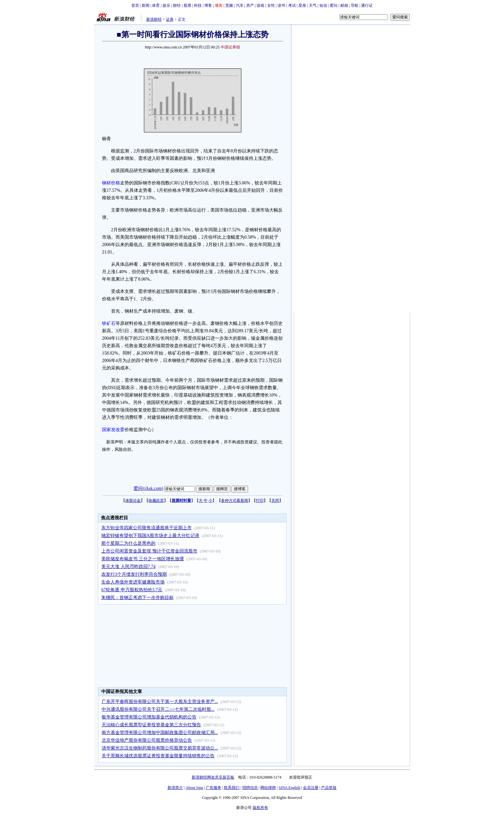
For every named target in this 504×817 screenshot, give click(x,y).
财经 (177, 5)
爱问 (334, 5)
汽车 (240, 5)
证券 (170, 19)
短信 (323, 5)
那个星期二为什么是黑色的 (128, 543)
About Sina (194, 788)
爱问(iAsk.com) (148, 488)
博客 (208, 5)
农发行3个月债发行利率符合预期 (134, 574)
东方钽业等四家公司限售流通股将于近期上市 (146, 528)
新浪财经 (154, 19)
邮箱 (344, 5)
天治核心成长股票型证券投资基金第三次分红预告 (151, 725)
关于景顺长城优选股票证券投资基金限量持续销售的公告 (158, 756)
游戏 (260, 5)
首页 (135, 5)
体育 (156, 5)
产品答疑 (329, 788)
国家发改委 (113, 430)
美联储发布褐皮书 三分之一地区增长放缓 (143, 559)
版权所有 (260, 808)
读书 (281, 5)
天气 (313, 5)
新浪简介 (175, 788)
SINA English (289, 788)
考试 (292, 5)
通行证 (367, 5)
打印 (260, 501)
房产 (250, 5)
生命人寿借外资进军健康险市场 (133, 582)
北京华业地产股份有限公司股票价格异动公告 (147, 740)
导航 (355, 5)
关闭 (275, 501)
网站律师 (268, 788)
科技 (198, 5)
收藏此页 (156, 501)
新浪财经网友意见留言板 (213, 777)
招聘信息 (250, 788)
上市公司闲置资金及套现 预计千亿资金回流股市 (149, 551)
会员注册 (311, 788)
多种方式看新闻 (235, 501)
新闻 (146, 5)
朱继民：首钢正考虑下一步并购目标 (137, 598)
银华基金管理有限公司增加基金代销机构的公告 (149, 717)
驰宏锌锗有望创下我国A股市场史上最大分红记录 (150, 536)
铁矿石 (109, 323)
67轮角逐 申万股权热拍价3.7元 (132, 590)
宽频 (229, 5)
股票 (187, 5)
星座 (302, 5)
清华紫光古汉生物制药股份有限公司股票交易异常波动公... (160, 748)
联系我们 (232, 788)
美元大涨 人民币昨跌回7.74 (128, 567)
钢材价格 (111, 183)
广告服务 (214, 788)
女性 (271, 5)
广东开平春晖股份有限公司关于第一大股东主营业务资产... (160, 702)
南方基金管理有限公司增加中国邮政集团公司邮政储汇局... (160, 733)
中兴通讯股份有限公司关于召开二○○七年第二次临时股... (158, 709)
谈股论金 (133, 501)
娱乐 (166, 5)
